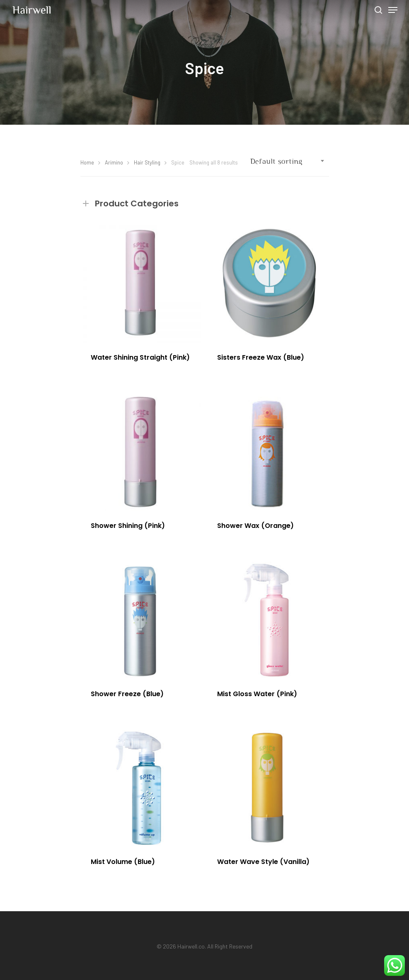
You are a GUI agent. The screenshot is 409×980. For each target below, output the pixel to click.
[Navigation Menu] (393, 10)
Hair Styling (147, 162)
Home (87, 162)
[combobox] (288, 162)
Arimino (114, 162)
